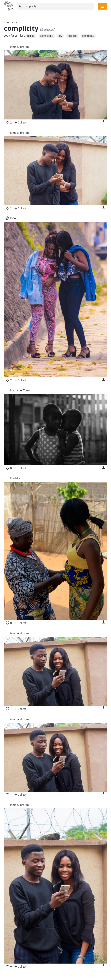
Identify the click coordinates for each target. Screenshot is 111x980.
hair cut (72, 36)
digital (31, 36)
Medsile (15, 478)
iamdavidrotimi (20, 47)
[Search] (55, 6)
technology (46, 36)
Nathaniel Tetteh (21, 390)
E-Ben (14, 218)
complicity (88, 36)
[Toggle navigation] (102, 6)
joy (60, 36)
